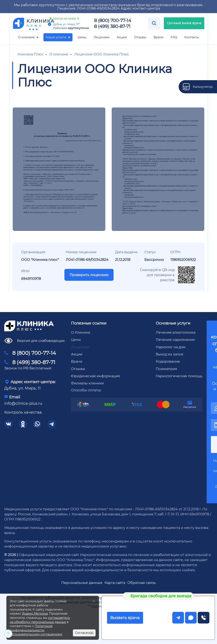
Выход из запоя (170, 354)
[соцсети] (8, 424)
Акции (122, 37)
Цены (82, 37)
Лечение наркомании (175, 339)
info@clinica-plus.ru (23, 403)
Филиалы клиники (87, 383)
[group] (59, 169)
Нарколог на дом (171, 347)
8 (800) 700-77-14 (113, 20)
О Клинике (81, 332)
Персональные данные (82, 583)
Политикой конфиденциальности (31, 628)
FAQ (174, 37)
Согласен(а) (84, 633)
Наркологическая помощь (179, 376)
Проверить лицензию (89, 275)
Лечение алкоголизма (176, 332)
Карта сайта (115, 583)
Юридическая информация (95, 376)
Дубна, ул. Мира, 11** (64, 24)
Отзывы (140, 37)
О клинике (26, 37)
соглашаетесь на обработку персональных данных (40, 620)
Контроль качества (23, 412)
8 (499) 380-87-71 (112, 26)
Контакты (192, 37)
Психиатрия (166, 369)
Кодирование (168, 361)
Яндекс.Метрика (35, 613)
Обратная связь (142, 583)
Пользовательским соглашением (36, 634)
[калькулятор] (198, 87)
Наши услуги (56, 37)
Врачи (159, 37)
